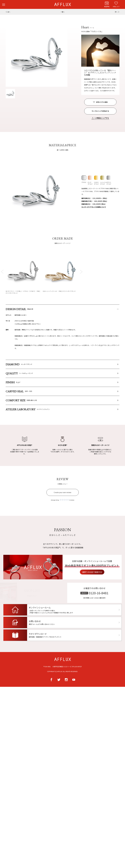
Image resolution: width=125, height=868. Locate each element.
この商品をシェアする (102, 118)
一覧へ (63, 12)
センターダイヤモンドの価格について (94, 207)
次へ (116, 12)
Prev (3, 272)
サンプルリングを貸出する (100, 111)
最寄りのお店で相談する (103, 572)
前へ (9, 12)
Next (81, 272)
